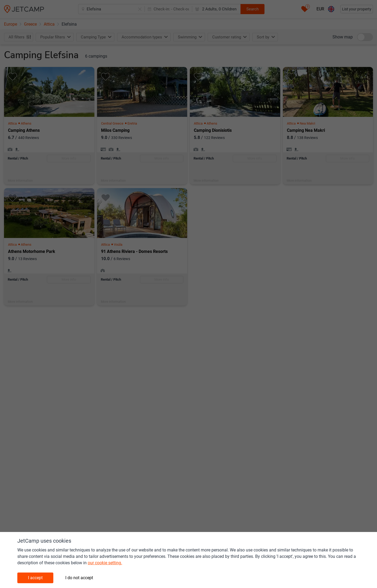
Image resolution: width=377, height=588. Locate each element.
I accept (35, 578)
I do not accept (79, 578)
